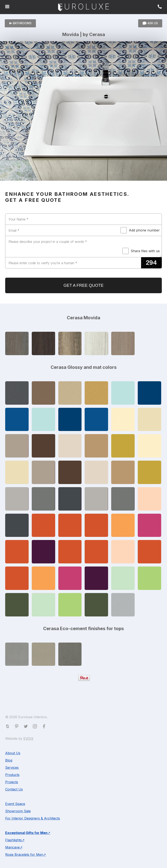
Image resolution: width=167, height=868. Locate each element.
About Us (13, 753)
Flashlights (13, 840)
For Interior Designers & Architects (33, 818)
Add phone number (140, 230)
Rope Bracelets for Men (24, 855)
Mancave (12, 847)
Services (12, 768)
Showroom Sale (18, 811)
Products (12, 775)
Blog (9, 760)
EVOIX (28, 738)
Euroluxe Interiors (83, 8)
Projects (12, 782)
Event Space (15, 804)
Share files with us (141, 251)
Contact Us (14, 789)
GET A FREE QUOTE (83, 285)
